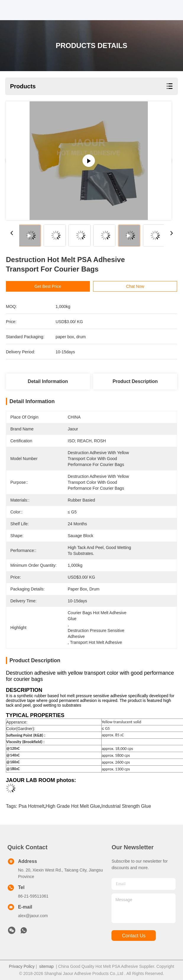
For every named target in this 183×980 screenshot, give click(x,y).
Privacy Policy (22, 966)
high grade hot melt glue (73, 806)
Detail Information (48, 381)
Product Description (135, 381)
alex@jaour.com (33, 916)
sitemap (46, 966)
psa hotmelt (31, 806)
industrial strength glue (126, 806)
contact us (134, 936)
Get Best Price (48, 286)
